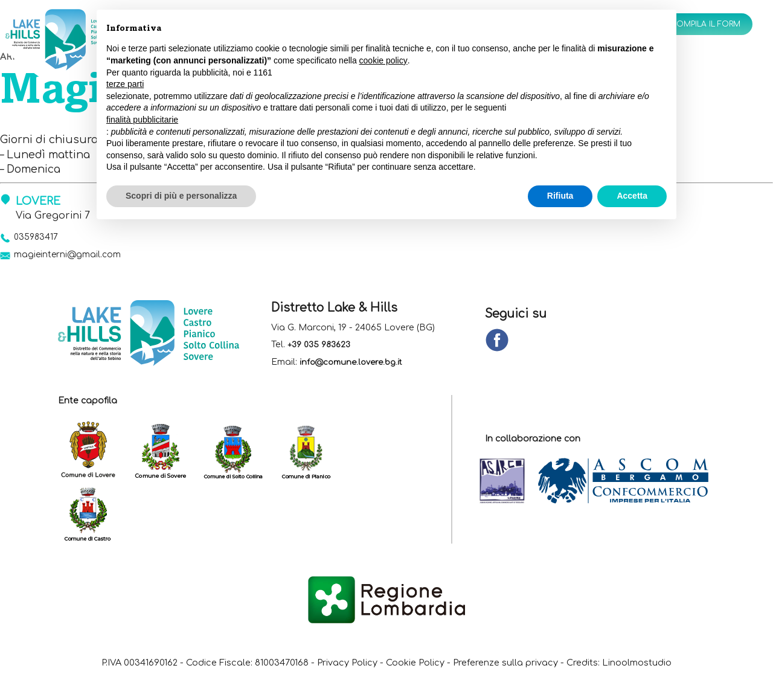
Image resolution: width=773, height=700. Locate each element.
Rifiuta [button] (560, 196)
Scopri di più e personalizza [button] (181, 196)
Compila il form (697, 26)
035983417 (40, 238)
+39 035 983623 (321, 350)
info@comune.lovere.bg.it (355, 367)
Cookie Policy (455, 667)
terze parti (125, 84)
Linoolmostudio (387, 681)
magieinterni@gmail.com (78, 258)
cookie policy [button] (383, 60)
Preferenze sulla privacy (559, 667)
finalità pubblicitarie (142, 120)
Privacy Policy (378, 667)
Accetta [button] (632, 196)
